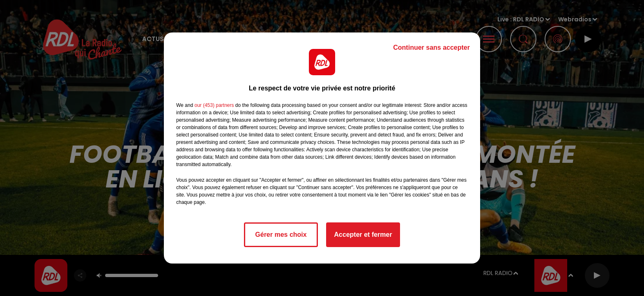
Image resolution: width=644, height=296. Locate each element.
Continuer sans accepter (431, 47)
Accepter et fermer (363, 235)
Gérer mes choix (281, 235)
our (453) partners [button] (214, 105)
